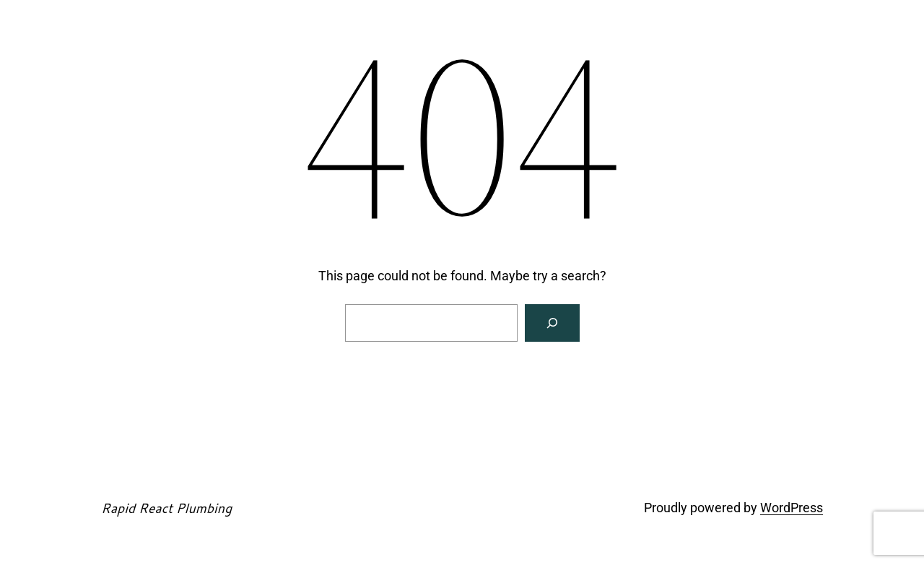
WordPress (792, 508)
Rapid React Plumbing (166, 508)
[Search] (552, 323)
